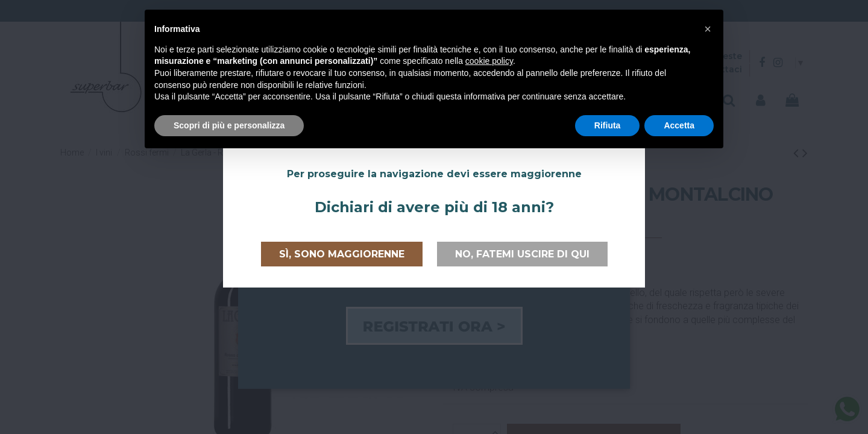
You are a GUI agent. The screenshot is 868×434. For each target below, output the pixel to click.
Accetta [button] (679, 125)
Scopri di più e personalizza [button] (229, 125)
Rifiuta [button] (608, 125)
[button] (708, 29)
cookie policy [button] (489, 61)
